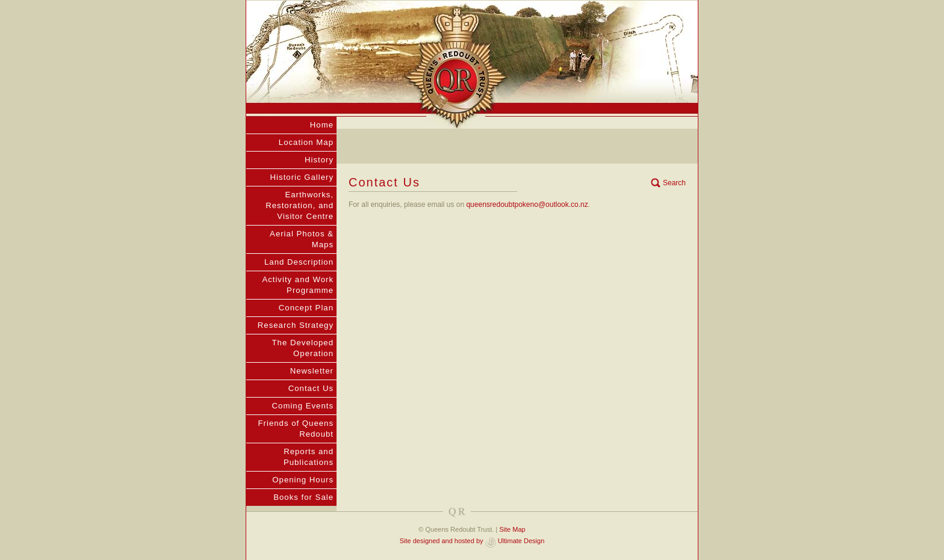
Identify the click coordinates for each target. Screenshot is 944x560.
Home (322, 125)
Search (674, 183)
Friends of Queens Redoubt (296, 429)
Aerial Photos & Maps (302, 239)
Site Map (512, 529)
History (319, 160)
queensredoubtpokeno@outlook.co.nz (527, 205)
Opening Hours (303, 480)
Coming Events (303, 406)
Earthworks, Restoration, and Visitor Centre (300, 205)
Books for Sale (303, 497)
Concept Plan (306, 308)
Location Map (306, 142)
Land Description (299, 262)
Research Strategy (296, 325)
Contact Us (311, 388)
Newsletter (312, 371)
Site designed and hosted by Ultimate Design (472, 541)
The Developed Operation (303, 348)
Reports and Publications (309, 457)
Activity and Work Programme (298, 285)
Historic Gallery (302, 177)
